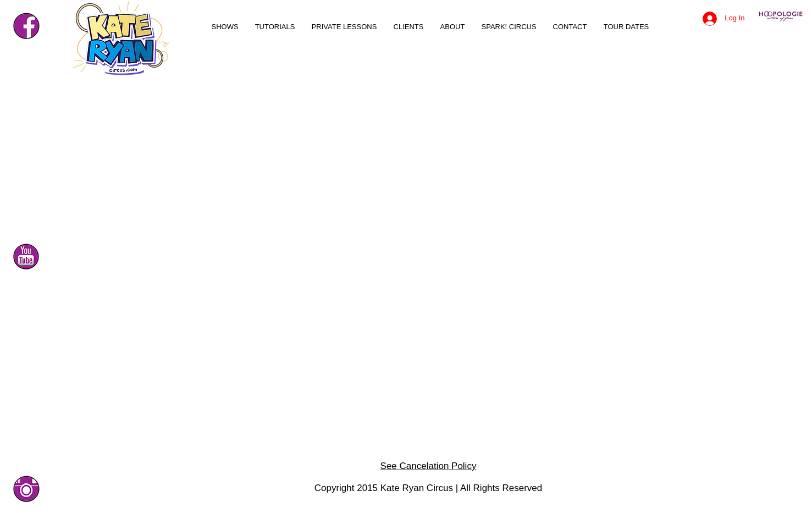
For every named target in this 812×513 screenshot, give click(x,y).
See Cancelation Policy (429, 466)
